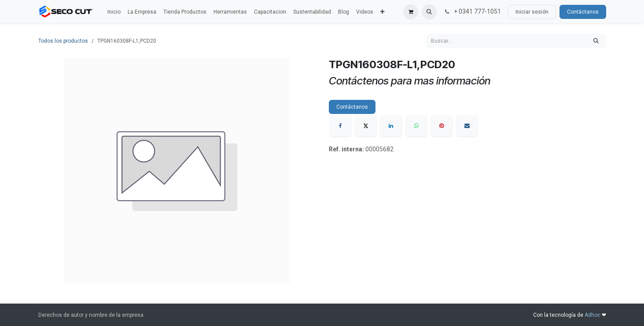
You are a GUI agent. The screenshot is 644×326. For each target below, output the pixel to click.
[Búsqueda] (596, 41)
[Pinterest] (442, 126)
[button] (429, 12)
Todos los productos (63, 41)
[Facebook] (341, 126)
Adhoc (593, 315)
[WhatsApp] (416, 126)
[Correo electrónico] (467, 126)
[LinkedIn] (391, 126)
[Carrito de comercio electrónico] (411, 12)
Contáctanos (583, 12)
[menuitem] (114, 12)
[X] (366, 126)
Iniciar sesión (532, 12)
